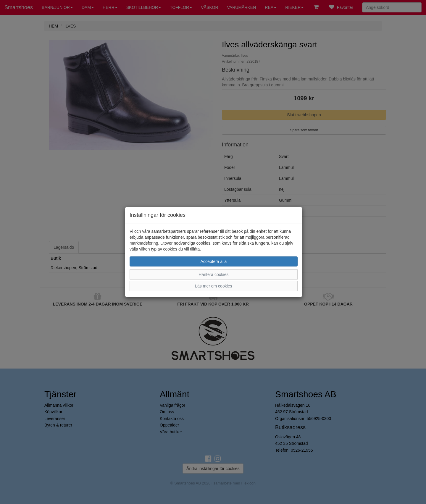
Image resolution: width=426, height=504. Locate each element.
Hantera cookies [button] (213, 274)
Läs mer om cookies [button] (213, 286)
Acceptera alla (214, 261)
